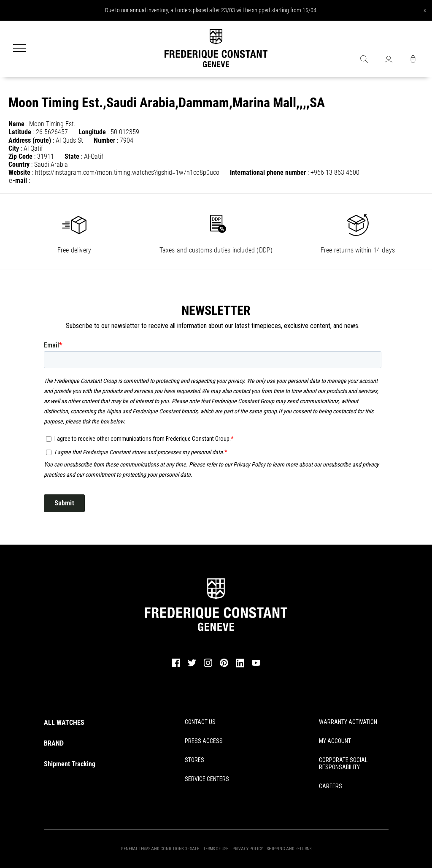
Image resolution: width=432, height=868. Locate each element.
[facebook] (176, 666)
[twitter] (192, 666)
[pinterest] (224, 666)
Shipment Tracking (70, 764)
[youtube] (256, 665)
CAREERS (331, 786)
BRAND (54, 743)
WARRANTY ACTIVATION (348, 722)
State (72, 156)
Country (19, 164)
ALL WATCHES (64, 723)
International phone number (268, 172)
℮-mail (18, 180)
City (14, 148)
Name (16, 124)
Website (19, 172)
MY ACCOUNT (335, 741)
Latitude (20, 132)
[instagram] (208, 666)
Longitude (92, 132)
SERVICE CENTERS (207, 779)
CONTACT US (200, 722)
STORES (194, 760)
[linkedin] (240, 667)
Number (104, 140)
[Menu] (19, 49)
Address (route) (30, 140)
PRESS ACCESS (204, 741)
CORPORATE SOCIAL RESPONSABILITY (343, 764)
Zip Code (20, 156)
